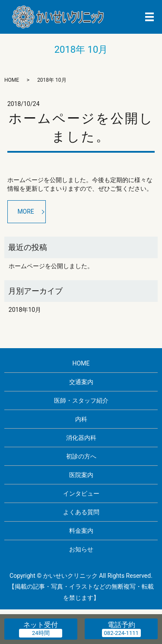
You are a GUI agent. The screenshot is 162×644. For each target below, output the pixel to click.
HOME (12, 80)
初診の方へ (81, 456)
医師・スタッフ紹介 (81, 400)
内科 (81, 419)
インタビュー (81, 493)
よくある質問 (81, 512)
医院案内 (81, 475)
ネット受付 (41, 625)
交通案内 (81, 382)
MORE (25, 211)
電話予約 (121, 625)
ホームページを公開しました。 (51, 266)
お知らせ (81, 549)
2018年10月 (25, 310)
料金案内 (81, 531)
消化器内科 (81, 438)
